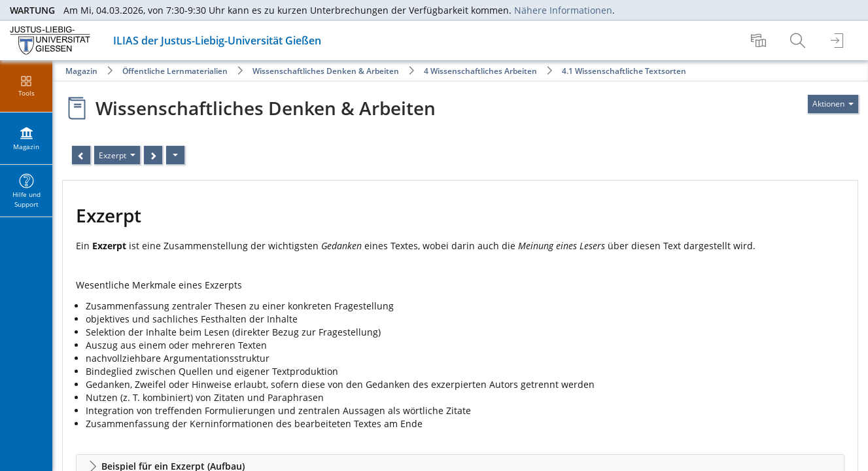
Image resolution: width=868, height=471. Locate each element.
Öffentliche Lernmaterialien (175, 71)
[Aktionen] (175, 155)
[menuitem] (760, 41)
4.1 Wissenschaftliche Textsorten (624, 71)
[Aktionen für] (833, 104)
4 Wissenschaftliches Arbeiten (480, 71)
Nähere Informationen (563, 10)
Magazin (81, 71)
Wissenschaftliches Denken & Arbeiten (326, 71)
